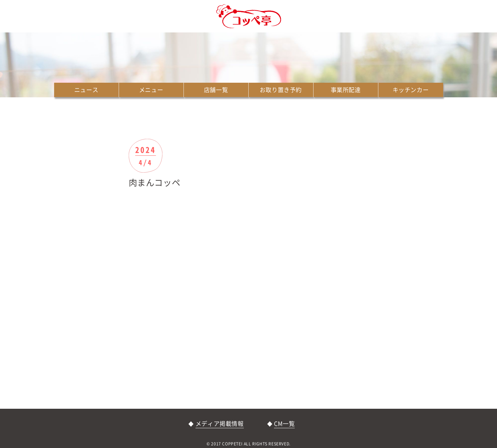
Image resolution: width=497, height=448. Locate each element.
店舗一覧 (216, 90)
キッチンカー (411, 90)
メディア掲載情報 (220, 424)
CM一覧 (284, 424)
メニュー (151, 90)
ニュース (86, 90)
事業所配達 (346, 90)
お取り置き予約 (281, 90)
